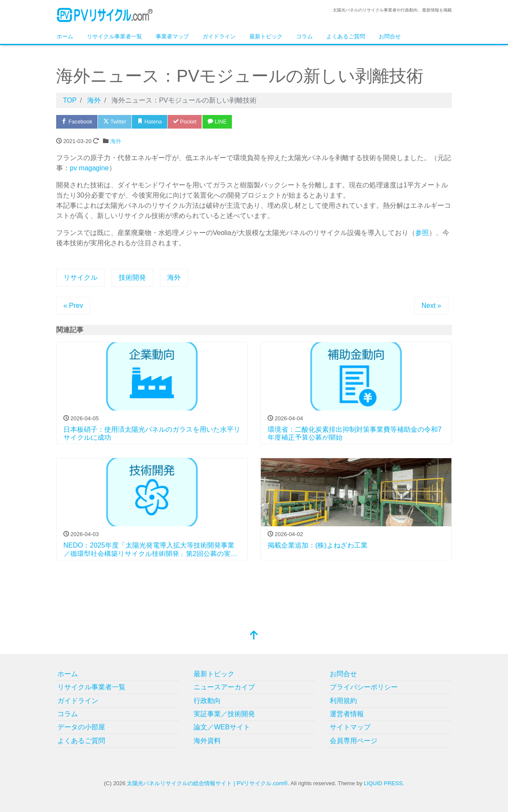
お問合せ (390, 36)
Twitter (116, 122)
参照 (422, 233)
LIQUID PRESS (383, 783)
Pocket (188, 122)
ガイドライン (219, 36)
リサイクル (80, 277)
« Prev (73, 306)
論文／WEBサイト (222, 727)
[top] (254, 636)
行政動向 (207, 701)
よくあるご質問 (346, 36)
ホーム (65, 36)
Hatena (152, 122)
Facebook (77, 122)
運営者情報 (347, 714)
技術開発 (132, 277)
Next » (431, 306)
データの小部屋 (81, 727)
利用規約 (343, 701)
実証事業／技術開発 (224, 714)
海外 (116, 141)
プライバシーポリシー (364, 687)
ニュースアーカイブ (224, 687)
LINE (222, 122)
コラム (304, 36)
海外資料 (207, 741)
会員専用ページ (354, 741)
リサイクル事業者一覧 (114, 36)
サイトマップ (350, 727)
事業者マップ (172, 36)
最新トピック (266, 36)
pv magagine (89, 168)
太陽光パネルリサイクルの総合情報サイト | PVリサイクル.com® (207, 783)
